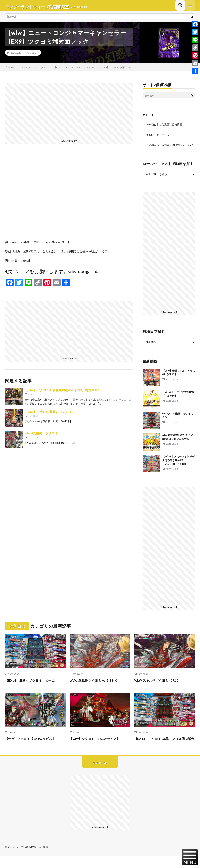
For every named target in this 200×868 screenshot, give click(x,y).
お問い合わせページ (159, 138)
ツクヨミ (32, 56)
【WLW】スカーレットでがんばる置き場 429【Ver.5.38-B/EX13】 (178, 467)
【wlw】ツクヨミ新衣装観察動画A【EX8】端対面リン (63, 393)
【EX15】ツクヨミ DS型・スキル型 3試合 (164, 748)
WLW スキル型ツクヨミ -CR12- (160, 687)
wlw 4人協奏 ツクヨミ (41, 436)
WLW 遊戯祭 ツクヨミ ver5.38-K (96, 687)
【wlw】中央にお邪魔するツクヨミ (49, 415)
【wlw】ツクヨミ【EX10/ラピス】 (33, 745)
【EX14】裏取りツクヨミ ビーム (33, 687)
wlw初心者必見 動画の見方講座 (166, 127)
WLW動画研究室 (38, 859)
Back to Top (100, 775)
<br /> (69, 198)
